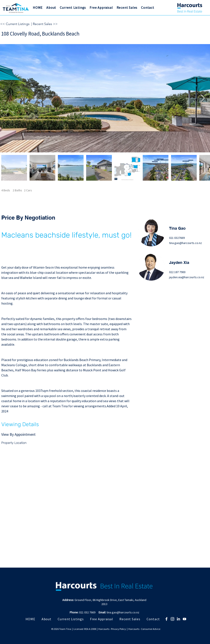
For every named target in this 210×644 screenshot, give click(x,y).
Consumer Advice (151, 629)
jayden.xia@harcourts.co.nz (187, 277)
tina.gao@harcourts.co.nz (185, 243)
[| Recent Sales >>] (52, 24)
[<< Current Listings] (15, 24)
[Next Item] (203, 98)
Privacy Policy (118, 629)
